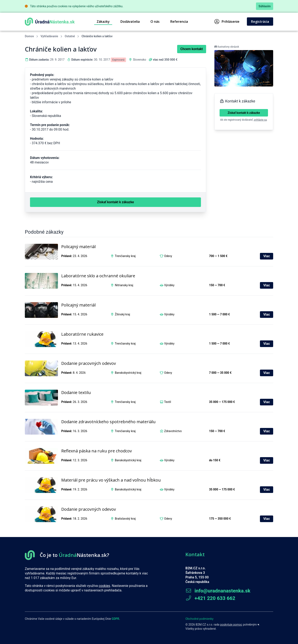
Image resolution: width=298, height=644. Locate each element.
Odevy (168, 256)
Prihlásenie (227, 22)
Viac (267, 256)
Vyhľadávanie (49, 36)
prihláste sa (260, 120)
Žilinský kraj (122, 314)
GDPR (115, 619)
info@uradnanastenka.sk (218, 591)
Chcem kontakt (192, 49)
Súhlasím (265, 6)
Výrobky (169, 285)
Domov (29, 36)
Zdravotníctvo (173, 431)
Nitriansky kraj (124, 285)
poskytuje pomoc (231, 625)
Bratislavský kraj (125, 519)
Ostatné (70, 36)
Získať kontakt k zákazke (244, 113)
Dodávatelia (130, 22)
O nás (155, 22)
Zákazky (103, 22)
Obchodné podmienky (199, 619)
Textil (168, 402)
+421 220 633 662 (210, 598)
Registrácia (260, 22)
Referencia (179, 22)
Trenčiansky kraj (125, 256)
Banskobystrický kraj (128, 373)
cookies (104, 586)
